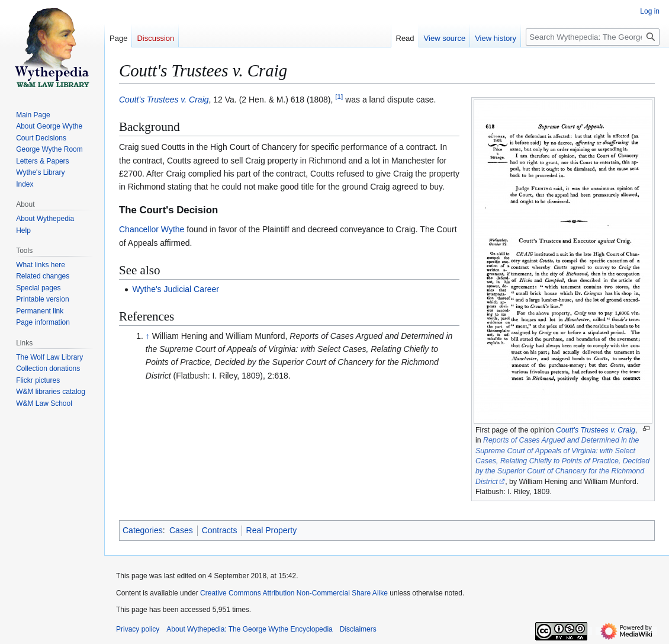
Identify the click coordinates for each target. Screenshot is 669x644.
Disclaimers (358, 629)
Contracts (220, 530)
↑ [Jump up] (148, 336)
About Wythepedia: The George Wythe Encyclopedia (249, 629)
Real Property (272, 530)
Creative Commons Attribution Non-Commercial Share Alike (294, 593)
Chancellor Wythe (152, 229)
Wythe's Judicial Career (176, 289)
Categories (143, 530)
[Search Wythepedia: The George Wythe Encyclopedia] (593, 37)
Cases (181, 530)
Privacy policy (138, 629)
